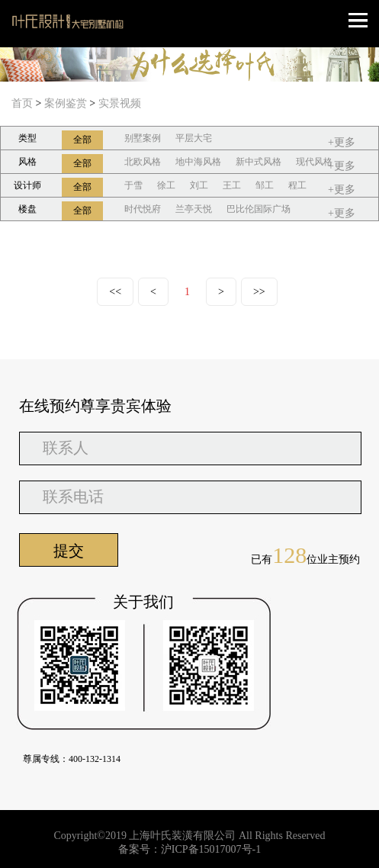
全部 (82, 140)
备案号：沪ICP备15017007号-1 (189, 849)
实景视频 (120, 103)
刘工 (199, 185)
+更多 (342, 142)
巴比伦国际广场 (259, 209)
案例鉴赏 (66, 103)
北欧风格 (143, 162)
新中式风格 (259, 162)
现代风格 (314, 162)
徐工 (166, 185)
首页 (22, 103)
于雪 (133, 185)
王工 (232, 185)
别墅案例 (143, 138)
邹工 (265, 185)
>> (259, 292)
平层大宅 (194, 138)
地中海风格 (198, 162)
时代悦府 (143, 209)
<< (115, 292)
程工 (297, 185)
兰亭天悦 (194, 209)
